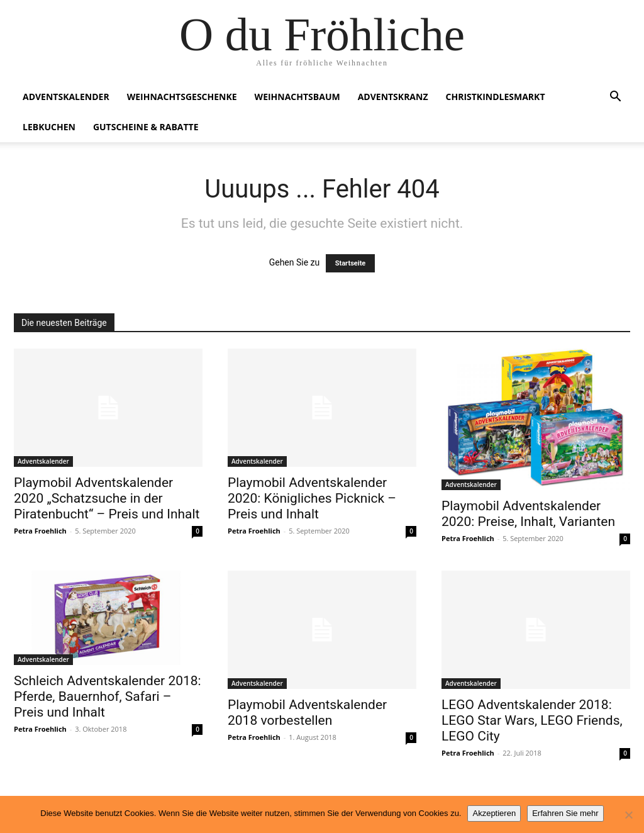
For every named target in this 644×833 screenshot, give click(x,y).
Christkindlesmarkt (496, 97)
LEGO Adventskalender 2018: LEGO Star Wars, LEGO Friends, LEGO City (532, 720)
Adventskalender (66, 97)
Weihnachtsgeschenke (182, 97)
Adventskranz (393, 97)
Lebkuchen (49, 127)
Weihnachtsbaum (297, 97)
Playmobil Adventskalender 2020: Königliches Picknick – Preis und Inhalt (312, 498)
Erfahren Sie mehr (565, 813)
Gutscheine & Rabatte (146, 127)
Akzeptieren (494, 813)
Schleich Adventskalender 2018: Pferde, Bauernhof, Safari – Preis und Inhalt (108, 696)
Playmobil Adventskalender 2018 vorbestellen (307, 713)
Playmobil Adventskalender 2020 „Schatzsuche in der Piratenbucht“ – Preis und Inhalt (107, 498)
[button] (615, 98)
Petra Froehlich (40, 531)
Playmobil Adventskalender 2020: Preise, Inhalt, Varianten (528, 514)
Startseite (351, 263)
